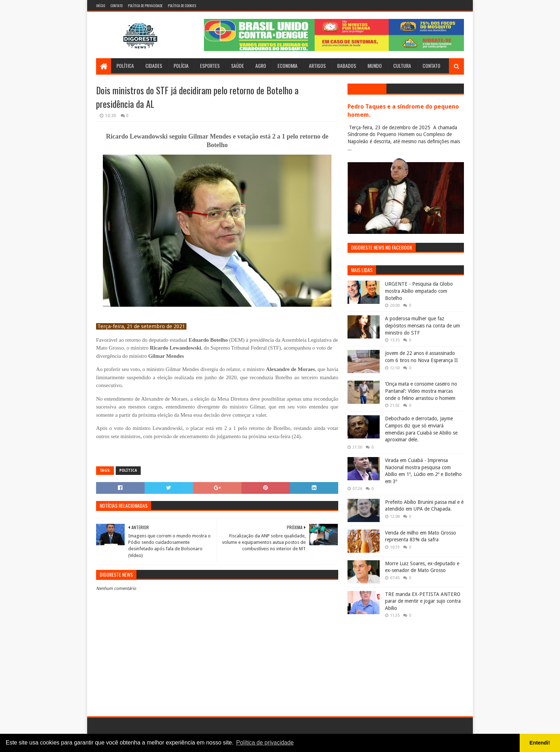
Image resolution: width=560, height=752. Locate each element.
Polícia (181, 66)
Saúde (237, 66)
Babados (347, 66)
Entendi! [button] (540, 743)
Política (125, 66)
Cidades (154, 66)
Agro (261, 66)
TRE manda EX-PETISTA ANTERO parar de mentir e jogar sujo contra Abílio (423, 601)
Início (101, 6)
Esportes (210, 66)
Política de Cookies (182, 6)
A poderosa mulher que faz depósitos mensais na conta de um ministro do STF (422, 325)
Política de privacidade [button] (265, 743)
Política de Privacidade (145, 6)
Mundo (375, 66)
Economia (287, 66)
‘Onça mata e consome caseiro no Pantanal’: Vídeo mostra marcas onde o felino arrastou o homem (421, 391)
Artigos (317, 66)
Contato (116, 6)
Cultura (402, 66)
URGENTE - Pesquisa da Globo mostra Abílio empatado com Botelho (419, 291)
